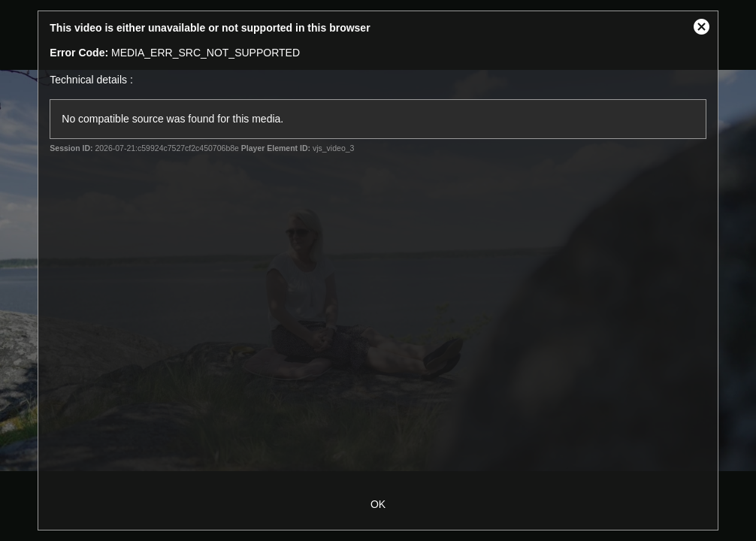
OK (378, 504)
